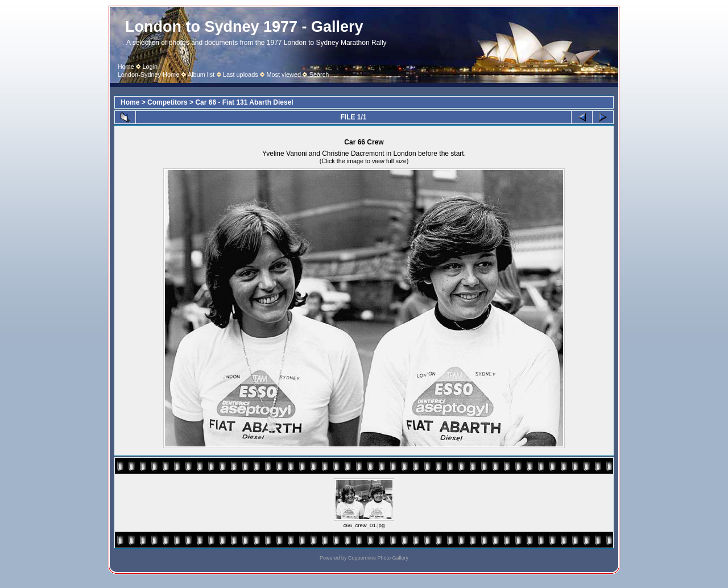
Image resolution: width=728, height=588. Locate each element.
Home (126, 67)
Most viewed (284, 74)
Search (319, 74)
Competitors (167, 102)
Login (150, 67)
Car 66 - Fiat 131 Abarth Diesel (244, 102)
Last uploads (241, 74)
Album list (201, 74)
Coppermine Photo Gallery (378, 558)
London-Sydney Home (149, 74)
